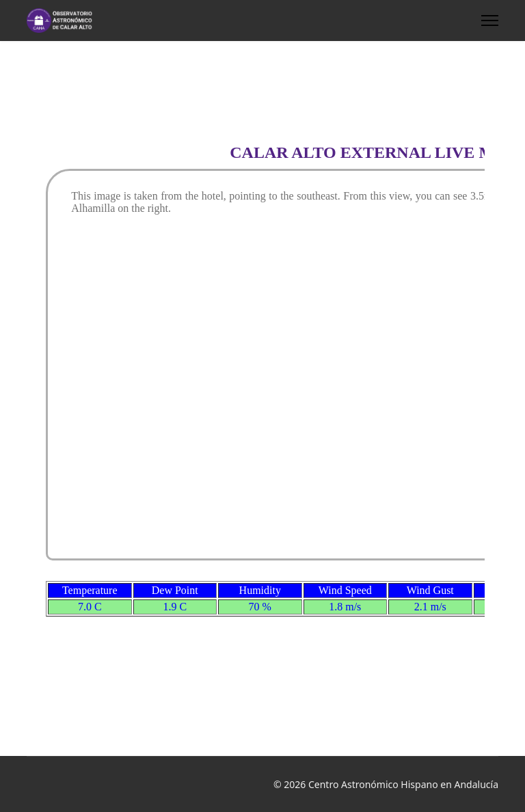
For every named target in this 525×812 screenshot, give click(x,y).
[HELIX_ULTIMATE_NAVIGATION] (490, 21)
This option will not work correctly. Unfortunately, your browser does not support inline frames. (262, 396)
